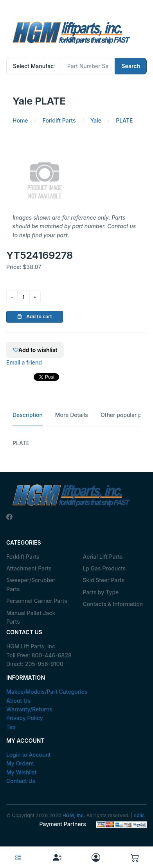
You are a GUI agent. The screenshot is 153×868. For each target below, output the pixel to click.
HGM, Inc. (74, 815)
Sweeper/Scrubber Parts (31, 584)
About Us (18, 701)
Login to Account (29, 755)
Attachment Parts (29, 568)
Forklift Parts (23, 557)
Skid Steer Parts (104, 580)
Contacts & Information (113, 604)
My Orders (20, 763)
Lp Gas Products (104, 568)
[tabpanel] (76, 443)
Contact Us (21, 781)
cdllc (139, 815)
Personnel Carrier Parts (37, 601)
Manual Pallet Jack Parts (31, 617)
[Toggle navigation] (18, 857)
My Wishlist (22, 772)
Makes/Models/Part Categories (47, 692)
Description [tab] (28, 415)
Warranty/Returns (29, 709)
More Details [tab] (72, 415)
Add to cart (35, 317)
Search (131, 66)
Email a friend (24, 362)
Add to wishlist (35, 350)
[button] (135, 857)
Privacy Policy (25, 718)
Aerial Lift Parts (103, 557)
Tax (11, 727)
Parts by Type (101, 592)
